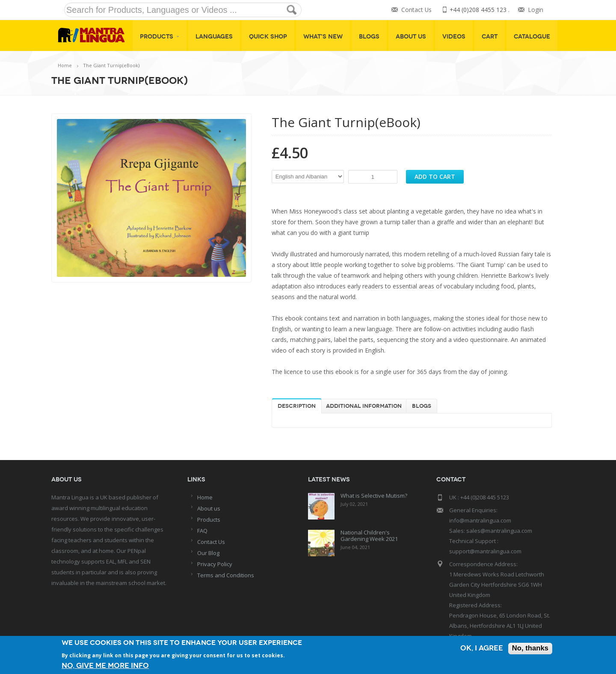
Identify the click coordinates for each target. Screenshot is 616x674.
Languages (214, 37)
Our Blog (208, 553)
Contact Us (416, 10)
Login (536, 10)
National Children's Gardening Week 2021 (369, 536)
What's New (323, 37)
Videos (454, 37)
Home (65, 65)
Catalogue (532, 37)
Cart (490, 37)
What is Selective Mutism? (374, 496)
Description (297, 406)
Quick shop (268, 37)
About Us (411, 37)
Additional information (364, 406)
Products (160, 37)
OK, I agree (481, 649)
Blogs (369, 37)
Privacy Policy (215, 564)
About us (209, 508)
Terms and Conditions (226, 575)
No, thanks (530, 649)
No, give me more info (105, 666)
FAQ (202, 531)
